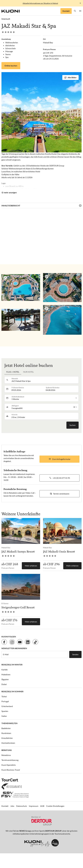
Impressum (34, 806)
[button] (75, 11)
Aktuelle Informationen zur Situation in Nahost (40, 3)
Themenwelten (9, 723)
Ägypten (5, 679)
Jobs (12, 806)
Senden (75, 654)
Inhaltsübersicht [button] (11, 206)
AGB (42, 806)
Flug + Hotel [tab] (13, 372)
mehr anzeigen (10, 192)
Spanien (5, 711)
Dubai (4, 684)
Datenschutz (22, 806)
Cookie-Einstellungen (55, 806)
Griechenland (7, 706)
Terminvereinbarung (10, 760)
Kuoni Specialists (9, 765)
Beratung (7, 750)
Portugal (5, 701)
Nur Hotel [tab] (28, 372)
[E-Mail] (35, 654)
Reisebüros (6, 755)
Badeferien (6, 728)
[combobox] (44, 380)
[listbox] (44, 398)
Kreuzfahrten (7, 738)
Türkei (4, 696)
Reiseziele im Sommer (12, 691)
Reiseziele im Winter (12, 665)
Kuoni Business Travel (11, 770)
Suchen (73, 425)
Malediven (6, 674)
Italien (4, 716)
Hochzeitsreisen (8, 743)
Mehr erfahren (31, 566)
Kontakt (66, 11)
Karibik (5, 670)
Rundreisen (6, 733)
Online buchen (11, 66)
